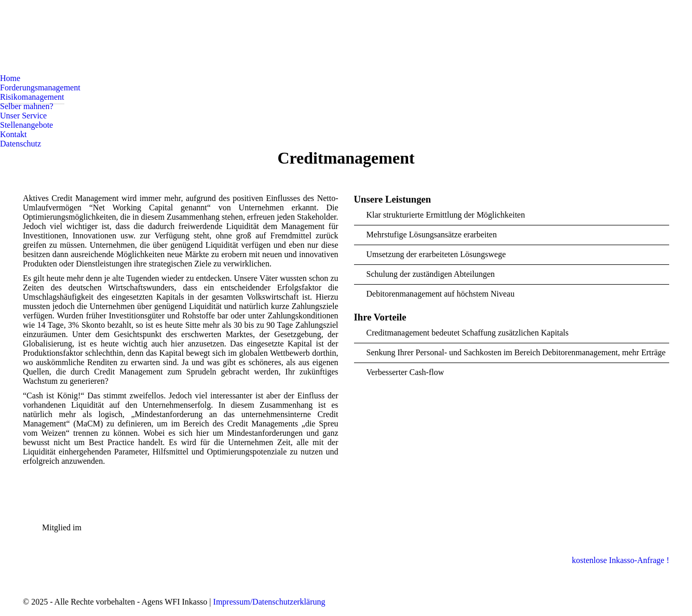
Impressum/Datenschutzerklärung (269, 602)
